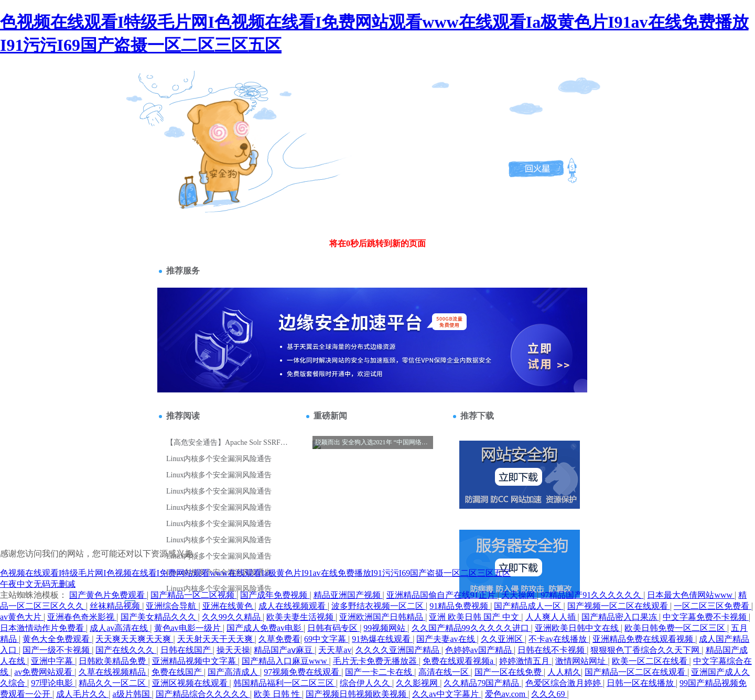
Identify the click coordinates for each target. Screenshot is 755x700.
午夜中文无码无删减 (38, 584)
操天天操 (233, 650)
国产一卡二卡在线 (380, 672)
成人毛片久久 (82, 694)
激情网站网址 (581, 661)
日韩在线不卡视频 (552, 650)
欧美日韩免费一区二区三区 (676, 628)
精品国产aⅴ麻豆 (284, 650)
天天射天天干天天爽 (216, 639)
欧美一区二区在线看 (651, 661)
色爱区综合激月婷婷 (564, 683)
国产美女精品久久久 (159, 617)
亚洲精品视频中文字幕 (195, 661)
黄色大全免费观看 (57, 639)
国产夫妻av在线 (446, 639)
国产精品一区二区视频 (193, 595)
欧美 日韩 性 (278, 694)
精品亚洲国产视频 (348, 595)
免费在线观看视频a (459, 661)
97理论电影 (53, 683)
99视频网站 (385, 628)
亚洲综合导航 (172, 606)
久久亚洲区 (503, 639)
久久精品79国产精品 (482, 683)
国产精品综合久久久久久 (203, 694)
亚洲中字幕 (53, 661)
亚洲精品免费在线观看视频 (644, 639)
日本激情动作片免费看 (43, 628)
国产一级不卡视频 (57, 650)
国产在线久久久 (126, 650)
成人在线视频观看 (293, 606)
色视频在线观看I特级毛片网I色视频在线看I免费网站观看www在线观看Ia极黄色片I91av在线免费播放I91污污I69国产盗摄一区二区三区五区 (255, 573)
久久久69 (549, 694)
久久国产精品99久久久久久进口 (471, 628)
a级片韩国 (132, 694)
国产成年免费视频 (275, 595)
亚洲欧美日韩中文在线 (578, 628)
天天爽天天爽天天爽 (134, 639)
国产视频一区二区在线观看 (619, 606)
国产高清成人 (234, 672)
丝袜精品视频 (116, 606)
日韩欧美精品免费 (113, 661)
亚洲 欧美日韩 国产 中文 (475, 617)
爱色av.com (506, 694)
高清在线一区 (445, 672)
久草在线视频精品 (113, 672)
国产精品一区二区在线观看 (636, 672)
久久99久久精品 (232, 617)
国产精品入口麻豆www (285, 661)
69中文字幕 (326, 639)
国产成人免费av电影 (265, 628)
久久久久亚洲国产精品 (398, 650)
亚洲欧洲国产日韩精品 (382, 617)
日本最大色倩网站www (691, 595)
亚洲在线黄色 (229, 606)
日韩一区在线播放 (641, 683)
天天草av (335, 650)
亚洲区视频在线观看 (191, 683)
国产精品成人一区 (528, 606)
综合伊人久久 (366, 683)
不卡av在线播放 (559, 639)
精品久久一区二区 (113, 683)
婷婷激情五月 (525, 661)
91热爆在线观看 (382, 639)
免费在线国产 (178, 672)
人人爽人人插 (552, 617)
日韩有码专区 (333, 628)
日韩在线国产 (187, 650)
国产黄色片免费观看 (108, 595)
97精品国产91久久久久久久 (592, 595)
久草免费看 (279, 639)
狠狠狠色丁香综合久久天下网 (646, 650)
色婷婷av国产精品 (479, 650)
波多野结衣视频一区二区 (379, 606)
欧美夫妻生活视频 (301, 617)
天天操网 (519, 595)
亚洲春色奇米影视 (82, 617)
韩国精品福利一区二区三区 (285, 683)
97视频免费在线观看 (303, 672)
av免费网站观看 (44, 672)
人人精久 (564, 672)
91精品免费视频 (460, 606)
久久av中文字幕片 (446, 694)
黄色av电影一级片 (188, 628)
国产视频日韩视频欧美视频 (357, 694)
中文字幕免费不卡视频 (706, 617)
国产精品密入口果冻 (620, 617)
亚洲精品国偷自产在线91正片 (442, 595)
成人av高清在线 (120, 628)
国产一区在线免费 (509, 672)
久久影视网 (418, 683)
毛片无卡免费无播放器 (376, 661)
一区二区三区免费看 (713, 606)
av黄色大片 (22, 617)
